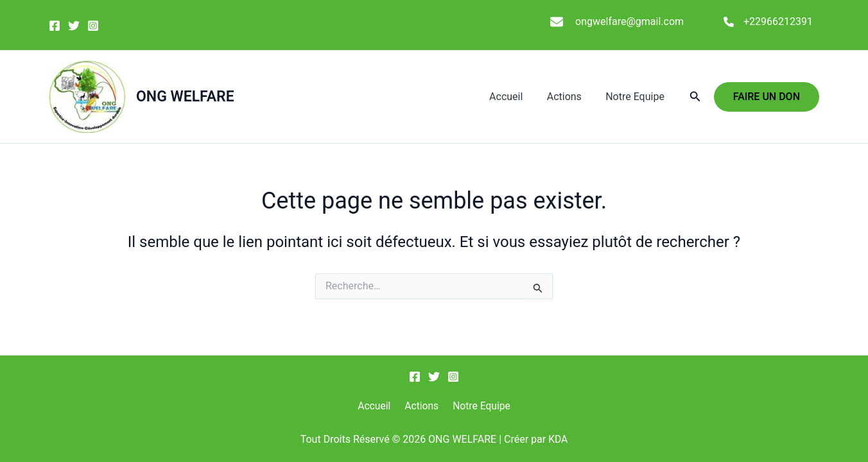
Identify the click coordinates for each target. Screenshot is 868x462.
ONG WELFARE (185, 97)
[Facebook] (55, 26)
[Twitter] (74, 26)
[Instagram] (93, 26)
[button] (695, 97)
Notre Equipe (637, 97)
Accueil (514, 97)
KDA (558, 439)
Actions (569, 97)
